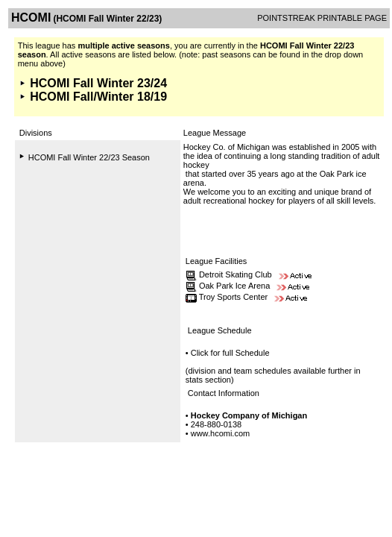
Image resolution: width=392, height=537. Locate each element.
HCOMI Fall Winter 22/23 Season (89, 157)
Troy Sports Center (234, 297)
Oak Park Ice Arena (234, 286)
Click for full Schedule (230, 353)
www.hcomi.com (220, 433)
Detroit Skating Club (235, 274)
